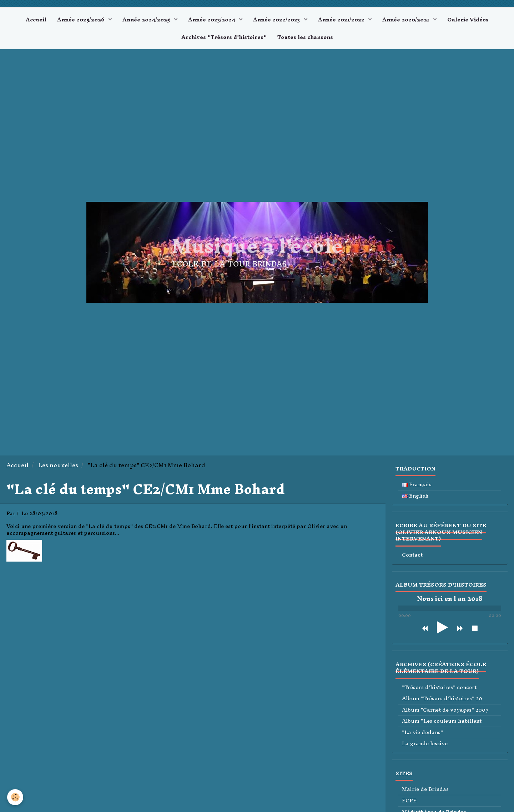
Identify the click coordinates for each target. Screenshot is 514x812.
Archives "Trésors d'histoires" (224, 37)
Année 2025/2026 (82, 19)
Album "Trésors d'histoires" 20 (442, 699)
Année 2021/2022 (342, 19)
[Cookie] (15, 797)
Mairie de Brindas (425, 789)
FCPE (409, 801)
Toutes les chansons (305, 37)
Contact (412, 555)
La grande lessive (425, 744)
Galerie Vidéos (468, 19)
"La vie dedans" (422, 733)
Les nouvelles (58, 465)
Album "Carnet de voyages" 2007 (445, 710)
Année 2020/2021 (406, 19)
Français (417, 485)
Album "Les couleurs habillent (442, 721)
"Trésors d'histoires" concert (439, 688)
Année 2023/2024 (212, 19)
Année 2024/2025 (147, 19)
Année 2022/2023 (277, 19)
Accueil (36, 19)
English (415, 496)
